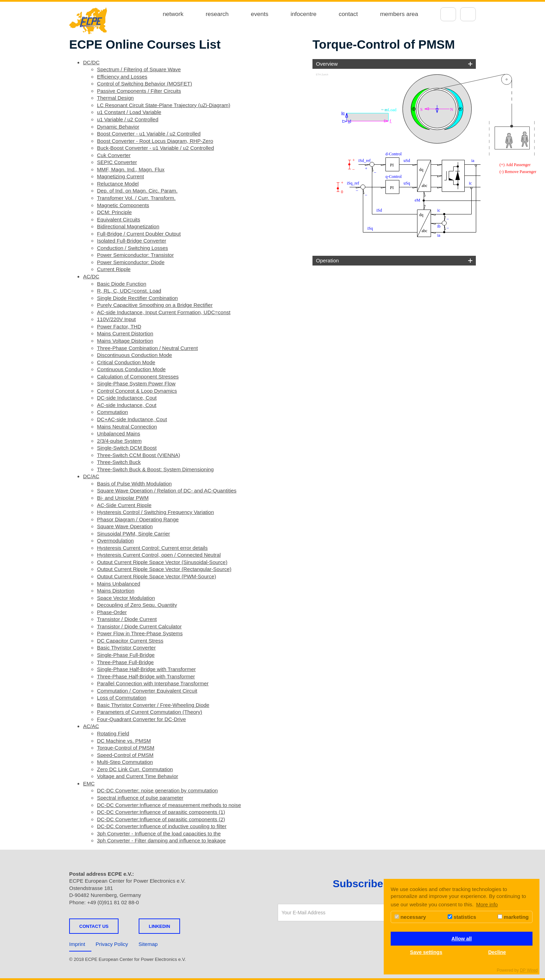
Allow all (462, 939)
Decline (497, 952)
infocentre (304, 14)
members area (399, 14)
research (217, 14)
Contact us (94, 926)
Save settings (426, 952)
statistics (462, 917)
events (260, 14)
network (173, 14)
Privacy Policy (112, 944)
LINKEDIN (159, 926)
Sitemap (148, 944)
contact (348, 14)
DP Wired (529, 970)
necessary (410, 917)
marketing (513, 917)
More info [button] (487, 904)
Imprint (77, 944)
